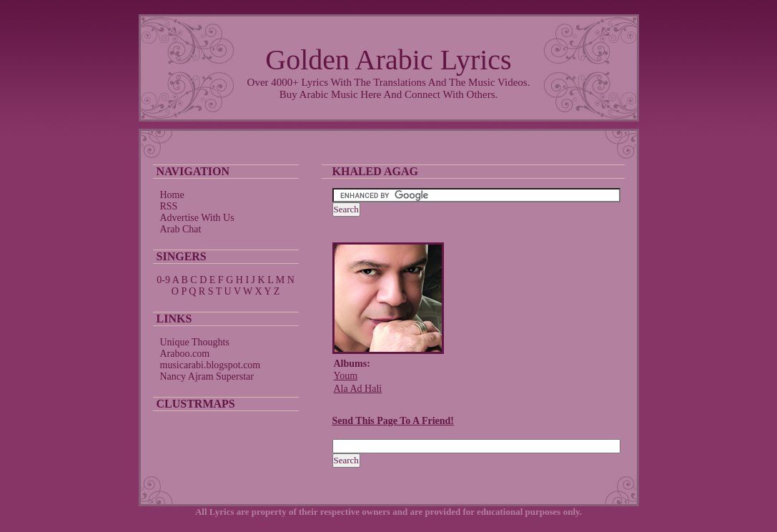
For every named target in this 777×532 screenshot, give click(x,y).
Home (172, 195)
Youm (346, 376)
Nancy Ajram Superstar (207, 376)
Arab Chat (181, 229)
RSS (169, 206)
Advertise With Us (197, 218)
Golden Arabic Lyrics (388, 60)
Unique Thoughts (195, 342)
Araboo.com (185, 354)
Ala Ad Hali (358, 389)
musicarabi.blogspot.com (211, 365)
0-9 (163, 280)
